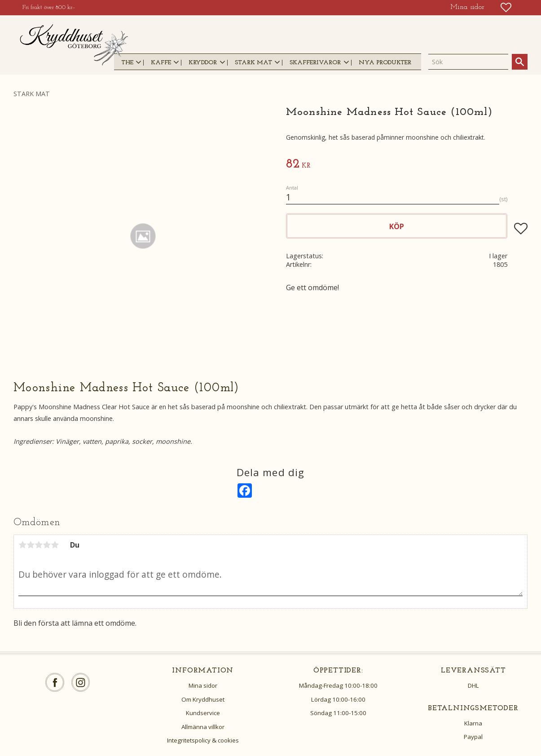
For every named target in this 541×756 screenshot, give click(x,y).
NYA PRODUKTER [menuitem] (385, 63)
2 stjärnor (31, 545)
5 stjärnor (55, 545)
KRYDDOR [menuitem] (203, 63)
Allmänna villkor (203, 727)
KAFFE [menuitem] (161, 63)
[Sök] (520, 62)
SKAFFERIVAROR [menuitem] (315, 63)
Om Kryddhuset (203, 699)
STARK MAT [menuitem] (253, 63)
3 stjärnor (39, 545)
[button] (506, 7)
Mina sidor (203, 685)
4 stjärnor (47, 545)
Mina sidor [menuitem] (467, 7)
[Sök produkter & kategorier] (468, 62)
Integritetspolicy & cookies (203, 740)
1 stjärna (22, 545)
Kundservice (203, 713)
